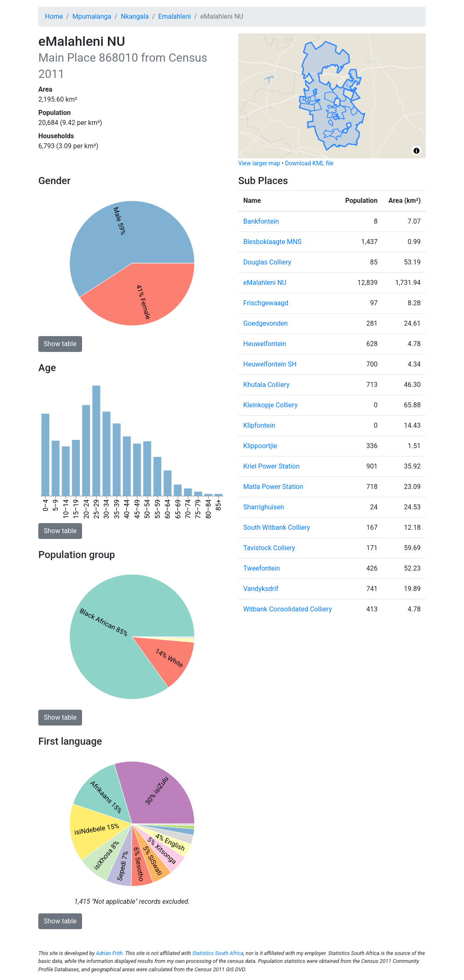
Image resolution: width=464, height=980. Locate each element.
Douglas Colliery (267, 262)
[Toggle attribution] (417, 151)
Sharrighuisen (264, 507)
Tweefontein (262, 568)
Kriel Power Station (271, 466)
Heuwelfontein (265, 344)
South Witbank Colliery (277, 527)
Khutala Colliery (266, 385)
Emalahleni (175, 16)
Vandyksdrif (261, 589)
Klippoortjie (260, 446)
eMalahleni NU (265, 283)
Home (54, 16)
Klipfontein (259, 425)
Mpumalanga (92, 16)
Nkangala (135, 16)
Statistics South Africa (218, 953)
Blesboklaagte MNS (272, 242)
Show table (60, 344)
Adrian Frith (109, 953)
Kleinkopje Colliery (270, 405)
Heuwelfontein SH (270, 364)
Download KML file (309, 163)
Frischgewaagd (266, 303)
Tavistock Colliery (269, 548)
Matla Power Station (273, 487)
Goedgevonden (266, 323)
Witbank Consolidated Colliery (288, 609)
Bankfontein (261, 221)
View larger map (259, 163)
